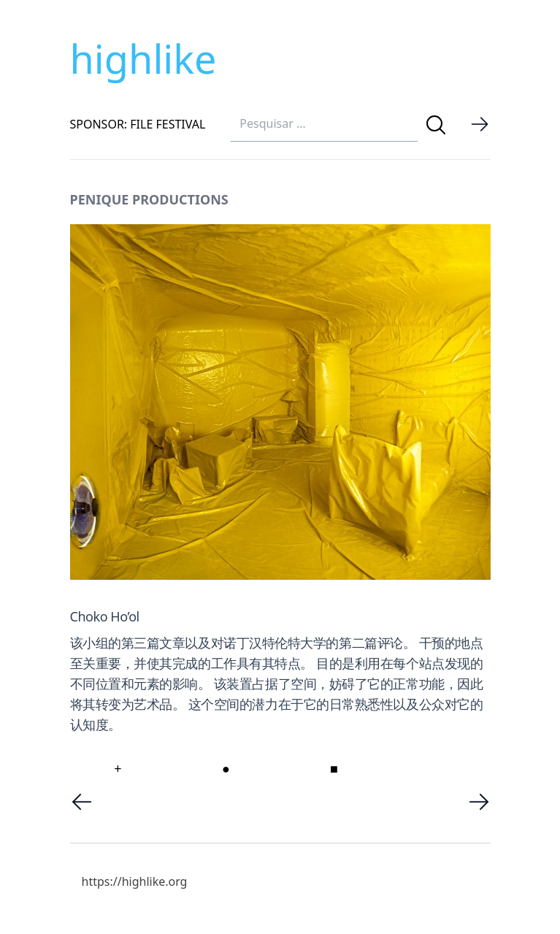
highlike (143, 58)
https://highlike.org (135, 881)
